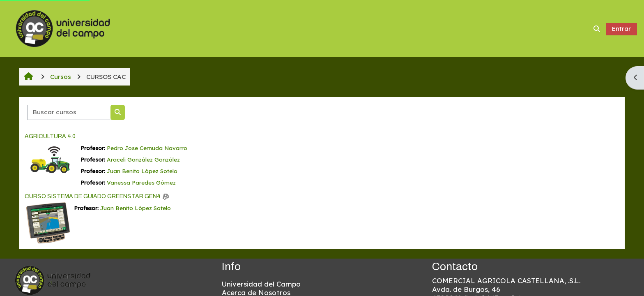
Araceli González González (143, 159)
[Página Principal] (63, 28)
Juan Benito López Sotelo (142, 171)
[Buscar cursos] (69, 112)
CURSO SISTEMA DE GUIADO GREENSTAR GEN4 (93, 196)
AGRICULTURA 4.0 (50, 136)
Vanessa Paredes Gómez (141, 182)
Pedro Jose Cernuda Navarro (147, 148)
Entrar (621, 29)
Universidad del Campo (261, 284)
